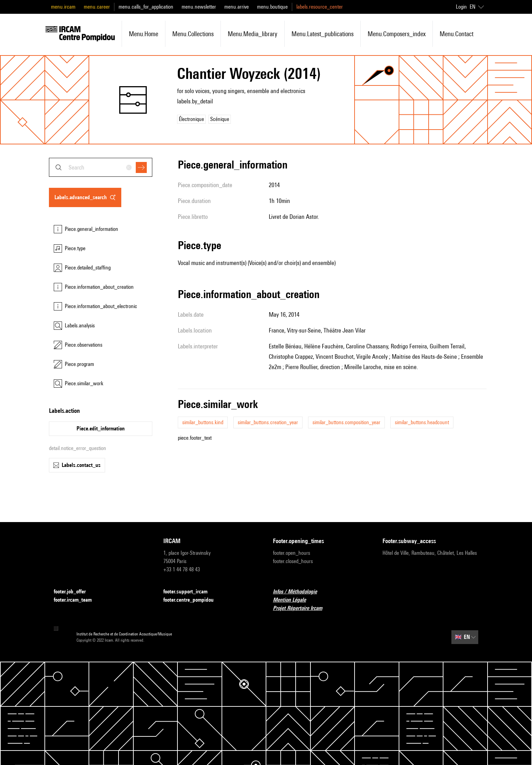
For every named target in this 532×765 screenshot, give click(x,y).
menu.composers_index (397, 34)
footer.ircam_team (77, 600)
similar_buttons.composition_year (346, 422)
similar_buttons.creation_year (268, 422)
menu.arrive (237, 7)
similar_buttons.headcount (422, 422)
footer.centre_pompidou (193, 600)
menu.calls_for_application (146, 7)
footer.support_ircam (190, 592)
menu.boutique (272, 7)
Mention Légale (294, 600)
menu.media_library (253, 34)
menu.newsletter (199, 7)
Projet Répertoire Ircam (302, 608)
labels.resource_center (320, 7)
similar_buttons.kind (203, 422)
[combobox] (101, 167)
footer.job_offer (74, 592)
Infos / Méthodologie (299, 592)
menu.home (144, 34)
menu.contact (457, 34)
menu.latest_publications (323, 34)
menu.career (97, 7)
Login (461, 7)
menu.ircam (63, 7)
